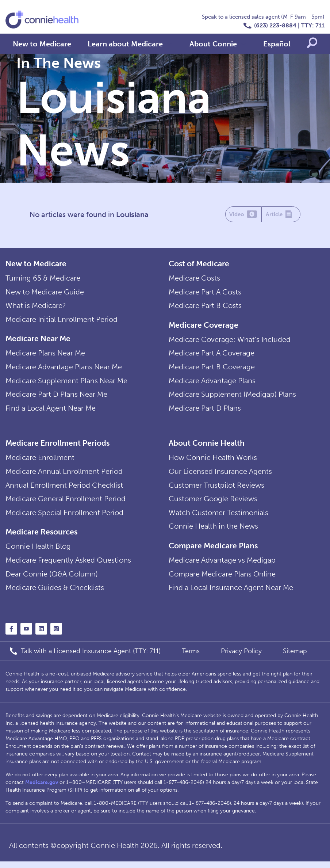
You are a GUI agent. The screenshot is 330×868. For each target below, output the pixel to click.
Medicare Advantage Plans (212, 383)
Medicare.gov (42, 789)
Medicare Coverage (204, 326)
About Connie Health (207, 446)
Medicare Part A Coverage (212, 355)
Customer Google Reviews (213, 503)
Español (277, 44)
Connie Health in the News (213, 532)
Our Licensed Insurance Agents (220, 475)
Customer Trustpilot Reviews (216, 490)
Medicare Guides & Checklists (55, 594)
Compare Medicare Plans (213, 551)
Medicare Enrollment (40, 461)
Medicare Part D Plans (205, 411)
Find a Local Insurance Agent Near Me (231, 594)
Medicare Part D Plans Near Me (56, 397)
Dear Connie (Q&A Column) (52, 580)
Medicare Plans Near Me (45, 355)
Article (281, 215)
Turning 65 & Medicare (43, 278)
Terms (191, 658)
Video (243, 215)
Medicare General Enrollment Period (66, 503)
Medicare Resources (41, 537)
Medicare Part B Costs (205, 307)
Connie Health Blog (38, 552)
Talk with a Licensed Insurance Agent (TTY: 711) (91, 658)
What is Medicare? (36, 307)
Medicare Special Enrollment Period (64, 518)
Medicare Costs (194, 278)
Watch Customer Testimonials (218, 518)
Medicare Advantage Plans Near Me (64, 369)
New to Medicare (42, 44)
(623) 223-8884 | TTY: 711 (289, 25)
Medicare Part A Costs (205, 293)
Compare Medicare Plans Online (222, 580)
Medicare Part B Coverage (212, 369)
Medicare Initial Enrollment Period (62, 321)
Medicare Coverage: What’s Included (230, 341)
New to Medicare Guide (45, 293)
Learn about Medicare (125, 44)
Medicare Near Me (38, 340)
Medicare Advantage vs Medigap (222, 566)
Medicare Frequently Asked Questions (68, 566)
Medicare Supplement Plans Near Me (66, 383)
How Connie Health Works (213, 461)
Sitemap (295, 658)
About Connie (213, 44)
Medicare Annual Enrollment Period (64, 475)
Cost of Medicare (199, 264)
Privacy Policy (241, 658)
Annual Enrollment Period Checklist (64, 490)
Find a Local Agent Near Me (51, 411)
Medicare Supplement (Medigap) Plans (232, 397)
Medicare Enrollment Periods (57, 446)
